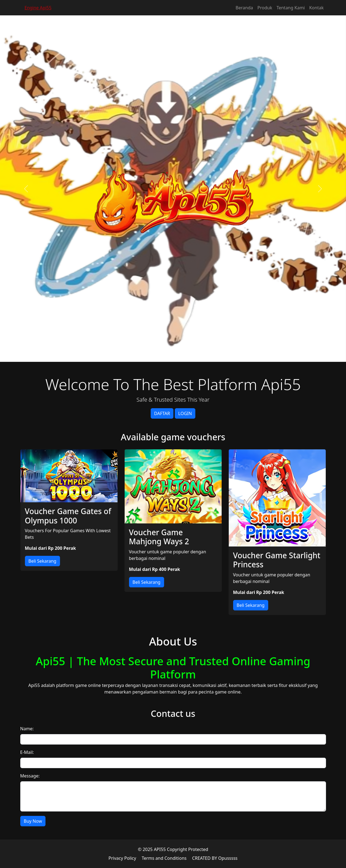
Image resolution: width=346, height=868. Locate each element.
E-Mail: (27, 752)
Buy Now (33, 821)
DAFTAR (162, 413)
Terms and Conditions (164, 858)
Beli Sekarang (42, 561)
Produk (265, 8)
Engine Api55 (38, 8)
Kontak (317, 8)
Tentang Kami (291, 8)
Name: (27, 729)
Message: (30, 776)
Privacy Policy (122, 858)
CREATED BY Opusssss (215, 858)
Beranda (244, 8)
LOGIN (185, 413)
